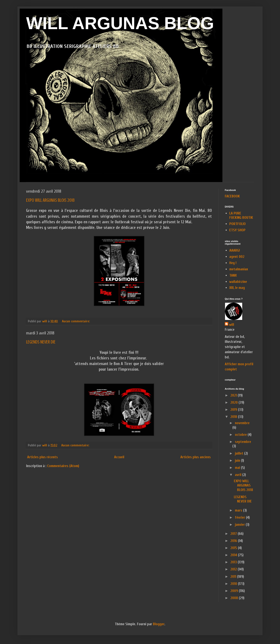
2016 (234, 541)
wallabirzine (238, 282)
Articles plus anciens (196, 457)
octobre (241, 435)
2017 (234, 534)
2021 (234, 395)
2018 (234, 417)
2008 (235, 598)
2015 (234, 548)
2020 (234, 402)
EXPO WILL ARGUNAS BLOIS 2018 (50, 200)
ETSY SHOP (237, 230)
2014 (234, 555)
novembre (242, 423)
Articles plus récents (42, 457)
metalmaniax (239, 269)
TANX (233, 275)
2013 (234, 562)
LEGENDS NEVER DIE (41, 342)
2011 (234, 577)
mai (238, 468)
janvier (240, 525)
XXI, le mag (237, 288)
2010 (234, 584)
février (240, 517)
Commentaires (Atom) (63, 466)
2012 (234, 569)
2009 (235, 591)
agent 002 (237, 257)
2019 (234, 410)
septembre (243, 442)
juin (238, 461)
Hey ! (233, 263)
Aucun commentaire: (76, 321)
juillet (240, 453)
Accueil (119, 457)
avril (239, 475)
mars (239, 510)
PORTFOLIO (238, 224)
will (232, 325)
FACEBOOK (232, 196)
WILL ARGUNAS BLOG (120, 23)
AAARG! (235, 250)
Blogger (159, 624)
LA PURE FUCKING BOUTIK (241, 215)
